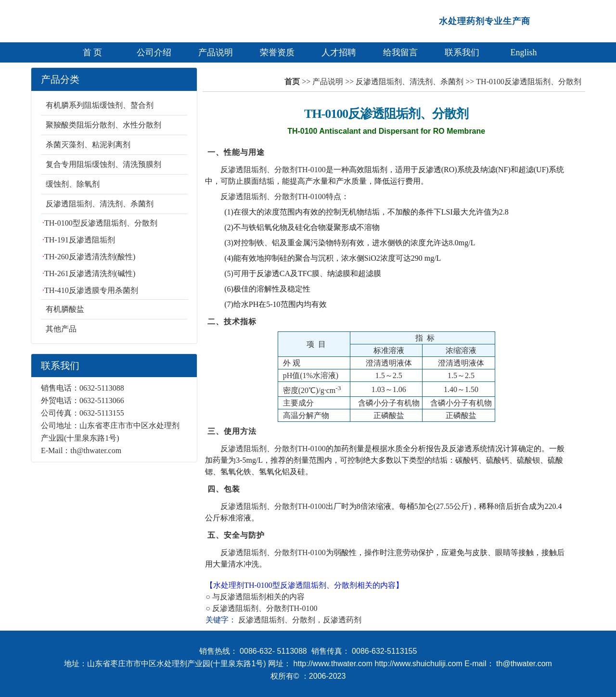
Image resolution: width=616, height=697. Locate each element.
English (523, 52)
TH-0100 (303, 608)
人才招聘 (339, 52)
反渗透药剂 (342, 620)
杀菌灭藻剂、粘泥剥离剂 (88, 145)
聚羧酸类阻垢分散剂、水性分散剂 (103, 125)
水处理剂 (229, 585)
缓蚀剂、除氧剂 (73, 184)
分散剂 (346, 585)
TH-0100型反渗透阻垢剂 (285, 585)
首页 (292, 82)
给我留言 (400, 52)
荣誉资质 (277, 52)
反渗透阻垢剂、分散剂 (251, 608)
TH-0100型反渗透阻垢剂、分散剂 (101, 223)
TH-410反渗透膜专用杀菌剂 (91, 290)
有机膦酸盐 (65, 309)
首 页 (93, 52)
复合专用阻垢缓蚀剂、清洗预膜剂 (103, 164)
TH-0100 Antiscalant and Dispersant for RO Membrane (386, 131)
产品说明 (216, 52)
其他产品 (61, 329)
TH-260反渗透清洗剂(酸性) (90, 257)
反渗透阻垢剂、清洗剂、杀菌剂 (100, 204)
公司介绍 (154, 52)
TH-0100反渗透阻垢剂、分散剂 (386, 114)
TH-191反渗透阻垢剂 (80, 240)
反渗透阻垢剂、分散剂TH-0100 (273, 170)
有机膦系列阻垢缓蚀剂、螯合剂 (100, 105)
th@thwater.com (96, 450)
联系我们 (462, 52)
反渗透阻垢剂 (243, 597)
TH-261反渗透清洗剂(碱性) (90, 273)
